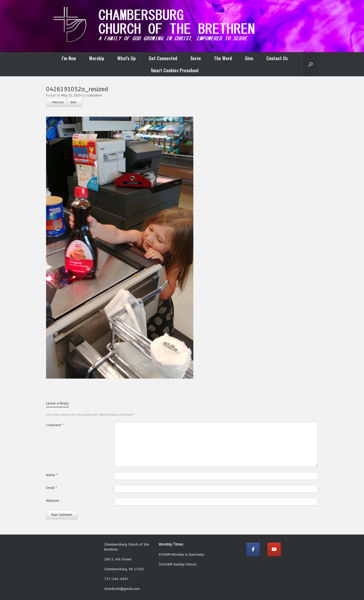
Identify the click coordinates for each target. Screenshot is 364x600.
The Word (223, 58)
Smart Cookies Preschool (175, 70)
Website (53, 501)
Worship (97, 58)
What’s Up (126, 58)
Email (51, 488)
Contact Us (277, 58)
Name (52, 475)
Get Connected (163, 58)
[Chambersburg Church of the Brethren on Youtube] (274, 549)
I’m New (69, 58)
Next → (75, 102)
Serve (196, 58)
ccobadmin (94, 95)
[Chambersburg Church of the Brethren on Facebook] (253, 549)
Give (249, 58)
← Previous (56, 102)
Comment (55, 425)
